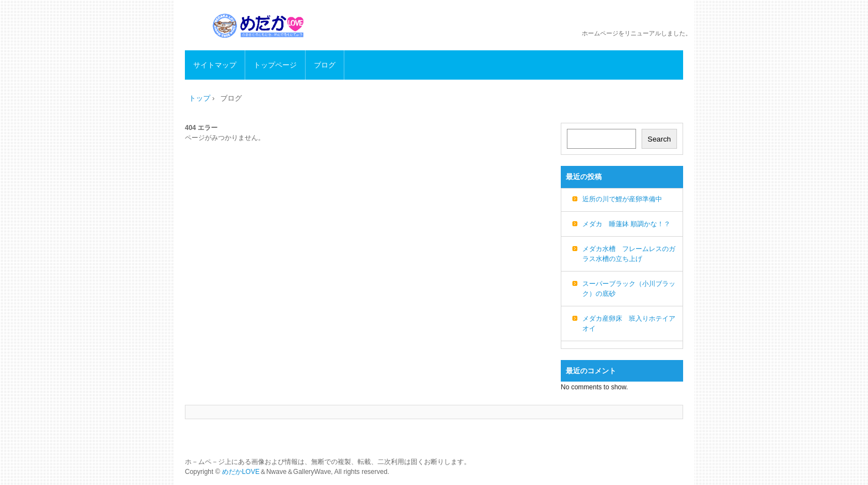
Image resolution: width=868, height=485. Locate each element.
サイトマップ (215, 65)
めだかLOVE (241, 472)
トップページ (275, 65)
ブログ (325, 65)
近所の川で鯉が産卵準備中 (622, 199)
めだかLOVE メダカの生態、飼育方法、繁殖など (260, 26)
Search (659, 139)
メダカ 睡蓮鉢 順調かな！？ (626, 224)
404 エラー (201, 128)
